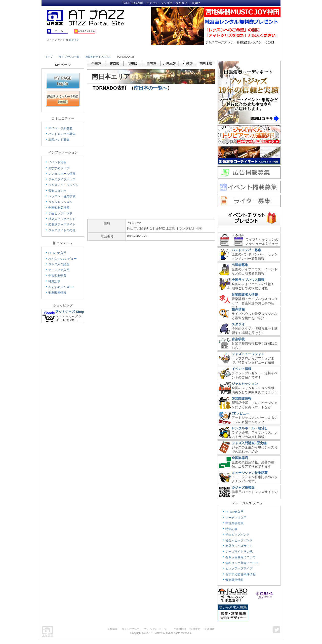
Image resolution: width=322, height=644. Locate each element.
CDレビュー (240, 413)
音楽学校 (238, 339)
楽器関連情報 (57, 293)
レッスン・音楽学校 (62, 196)
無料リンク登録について (242, 563)
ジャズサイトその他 (62, 230)
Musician (89, 50)
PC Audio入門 (57, 253)
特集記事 (54, 281)
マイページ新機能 (60, 128)
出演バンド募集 (59, 140)
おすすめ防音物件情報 (240, 574)
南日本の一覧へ (151, 88)
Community (205, 50)
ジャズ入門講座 (59, 264)
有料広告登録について (240, 557)
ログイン (74, 40)
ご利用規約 (180, 629)
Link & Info (233, 50)
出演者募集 (240, 265)
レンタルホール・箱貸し (250, 428)
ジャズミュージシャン (63, 185)
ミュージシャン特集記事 (250, 473)
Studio (118, 50)
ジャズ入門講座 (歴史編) (250, 443)
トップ (49, 57)
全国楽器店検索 (59, 208)
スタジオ (238, 324)
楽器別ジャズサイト (62, 224)
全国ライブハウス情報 (248, 280)
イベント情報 (57, 162)
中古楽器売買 (57, 276)
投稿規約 (195, 629)
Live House (60, 50)
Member (262, 50)
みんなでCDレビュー (63, 259)
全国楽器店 (240, 458)
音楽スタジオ (57, 191)
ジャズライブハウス (62, 179)
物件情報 (238, 309)
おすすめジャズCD (61, 287)
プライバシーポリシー (156, 629)
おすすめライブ (59, 168)
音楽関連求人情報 (245, 295)
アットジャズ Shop (70, 312)
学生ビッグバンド (60, 213)
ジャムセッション (60, 202)
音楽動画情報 (234, 580)
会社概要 (112, 629)
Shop (176, 50)
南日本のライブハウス (98, 57)
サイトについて (131, 629)
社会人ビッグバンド (62, 219)
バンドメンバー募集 (62, 134)
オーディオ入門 (59, 270)
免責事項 (210, 629)
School (146, 50)
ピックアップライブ (239, 569)
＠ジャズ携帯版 (243, 488)
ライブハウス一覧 (69, 57)
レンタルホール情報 (62, 174)
